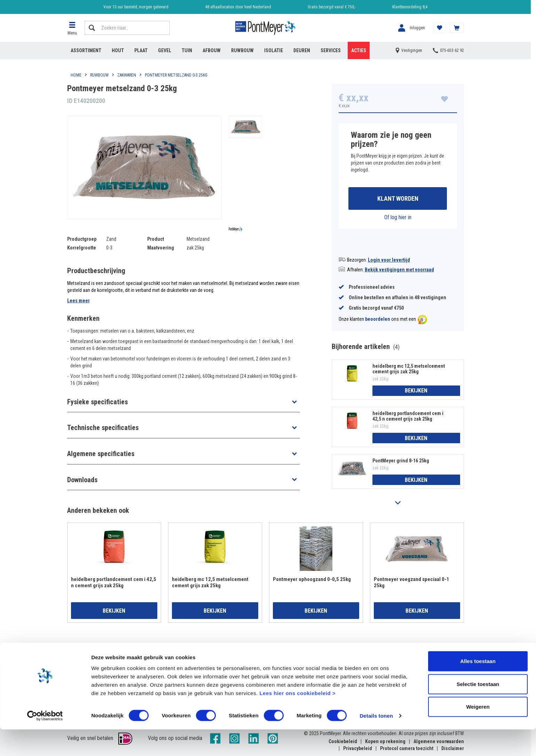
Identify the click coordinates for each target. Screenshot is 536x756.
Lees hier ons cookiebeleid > (297, 720)
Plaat (141, 50)
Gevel (165, 50)
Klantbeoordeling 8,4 (410, 7)
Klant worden (398, 199)
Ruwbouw (242, 50)
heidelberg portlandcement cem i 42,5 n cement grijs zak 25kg (408, 417)
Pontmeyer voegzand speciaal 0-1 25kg (412, 583)
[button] (72, 28)
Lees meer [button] (78, 301)
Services (331, 50)
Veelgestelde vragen (189, 665)
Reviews (374, 665)
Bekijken (416, 392)
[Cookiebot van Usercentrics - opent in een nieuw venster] (45, 742)
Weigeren (478, 733)
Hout (118, 50)
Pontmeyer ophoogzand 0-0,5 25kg (312, 580)
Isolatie (274, 50)
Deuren (302, 50)
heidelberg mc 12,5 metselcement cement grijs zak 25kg (409, 369)
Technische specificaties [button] (103, 428)
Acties (359, 50)
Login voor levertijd (389, 261)
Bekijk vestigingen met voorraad (399, 270)
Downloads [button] (82, 480)
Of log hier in (398, 218)
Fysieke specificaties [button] (97, 402)
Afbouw (212, 50)
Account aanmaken (88, 665)
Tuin (187, 50)
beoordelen (378, 320)
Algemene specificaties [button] (101, 454)
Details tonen (376, 742)
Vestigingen (278, 665)
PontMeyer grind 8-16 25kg (401, 462)
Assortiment (86, 50)
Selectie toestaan (478, 711)
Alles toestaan (478, 688)
